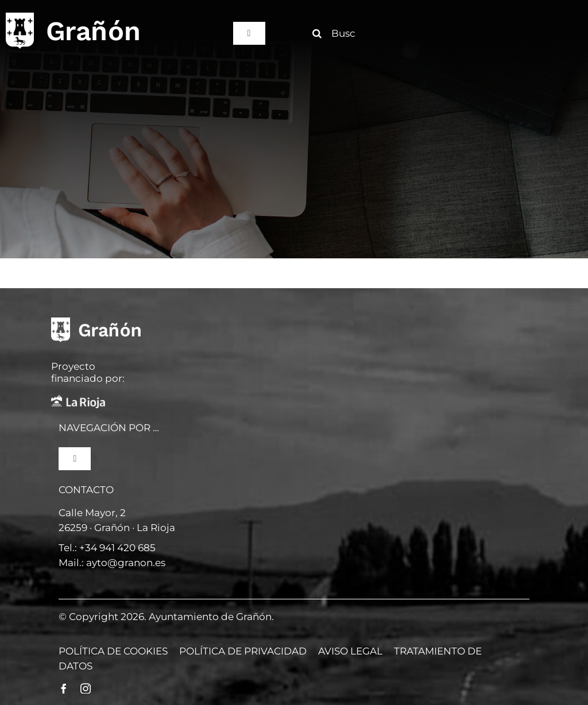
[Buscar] (338, 33)
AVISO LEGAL (350, 651)
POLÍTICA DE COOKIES (113, 651)
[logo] (72, 16)
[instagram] (86, 688)
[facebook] (64, 688)
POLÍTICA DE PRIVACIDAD (243, 651)
